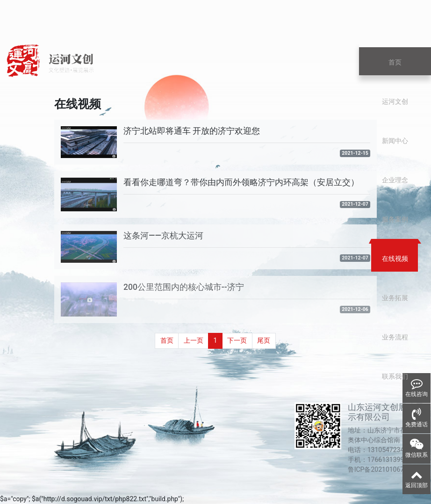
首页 (395, 62)
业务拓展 (395, 298)
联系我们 (395, 376)
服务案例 (395, 219)
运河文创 (395, 101)
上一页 (194, 340)
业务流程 (395, 337)
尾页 (264, 340)
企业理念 (395, 180)
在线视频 (395, 259)
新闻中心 (395, 141)
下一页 (237, 340)
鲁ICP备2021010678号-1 (384, 469)
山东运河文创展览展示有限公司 (386, 412)
